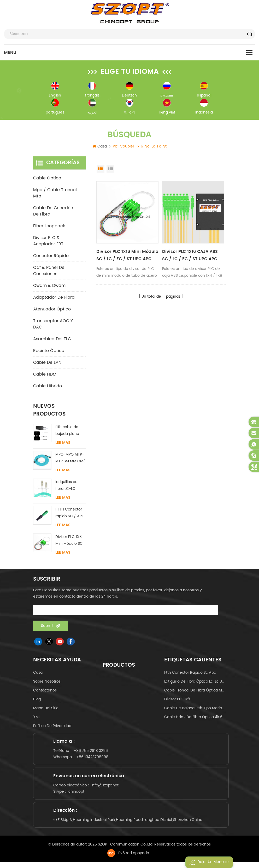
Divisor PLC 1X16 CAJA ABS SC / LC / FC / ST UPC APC (190, 257)
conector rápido (51, 257)
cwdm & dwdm (49, 287)
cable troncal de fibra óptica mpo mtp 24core (195, 691)
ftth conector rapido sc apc (190, 674)
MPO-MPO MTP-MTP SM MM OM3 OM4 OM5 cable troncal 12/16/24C (70, 459)
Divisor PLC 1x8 (177, 700)
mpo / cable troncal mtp (55, 194)
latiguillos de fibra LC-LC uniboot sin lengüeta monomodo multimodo (66, 487)
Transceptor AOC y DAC (53, 325)
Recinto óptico (49, 352)
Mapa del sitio (46, 709)
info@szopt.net (106, 789)
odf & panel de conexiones (49, 272)
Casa (100, 147)
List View (110, 170)
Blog (37, 700)
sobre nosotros (47, 682)
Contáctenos (45, 691)
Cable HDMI (45, 375)
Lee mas (63, 444)
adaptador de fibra (54, 298)
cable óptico (47, 179)
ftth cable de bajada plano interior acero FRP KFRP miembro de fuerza (67, 432)
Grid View (101, 170)
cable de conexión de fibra (53, 212)
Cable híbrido (48, 387)
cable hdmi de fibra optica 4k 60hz (195, 718)
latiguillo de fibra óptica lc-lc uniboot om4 (195, 682)
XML (37, 718)
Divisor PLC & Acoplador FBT (48, 242)
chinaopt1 (78, 795)
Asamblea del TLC (52, 340)
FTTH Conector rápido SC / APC (70, 514)
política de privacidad (52, 727)
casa (38, 674)
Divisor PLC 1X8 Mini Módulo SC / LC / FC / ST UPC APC (69, 541)
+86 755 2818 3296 (92, 753)
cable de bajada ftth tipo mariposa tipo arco (195, 709)
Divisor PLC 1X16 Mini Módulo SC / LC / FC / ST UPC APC (127, 257)
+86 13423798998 (93, 759)
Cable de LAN (47, 364)
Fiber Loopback (49, 227)
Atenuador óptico (52, 310)
